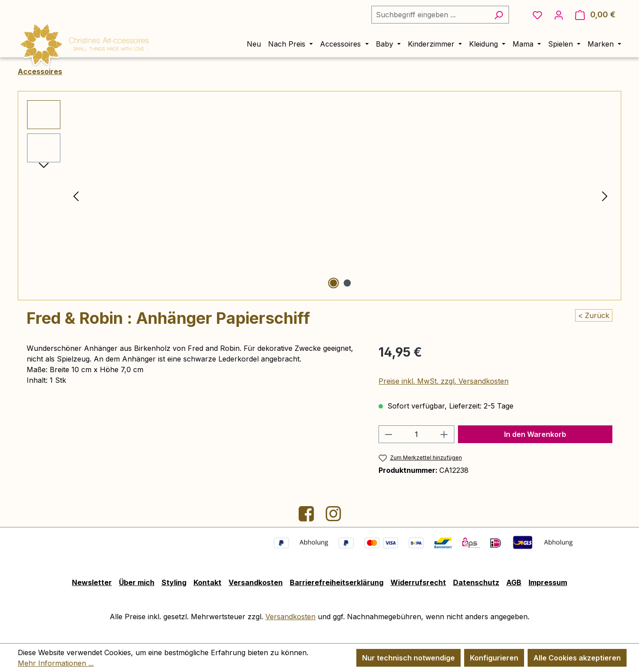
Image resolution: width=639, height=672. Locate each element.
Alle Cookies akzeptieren (577, 658)
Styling (174, 582)
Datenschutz (476, 582)
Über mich (137, 582)
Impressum (548, 582)
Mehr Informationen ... (56, 663)
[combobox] (430, 15)
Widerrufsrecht (418, 582)
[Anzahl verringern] (388, 434)
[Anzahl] (417, 434)
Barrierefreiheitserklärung (337, 582)
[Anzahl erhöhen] (444, 434)
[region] (319, 196)
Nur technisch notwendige (408, 658)
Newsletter (92, 582)
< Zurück (594, 315)
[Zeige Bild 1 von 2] (333, 283)
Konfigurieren (494, 658)
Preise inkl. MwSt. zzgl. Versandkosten (444, 381)
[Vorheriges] (76, 196)
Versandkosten (256, 582)
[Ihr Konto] (559, 15)
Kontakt (207, 582)
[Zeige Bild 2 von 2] (347, 283)
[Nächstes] (605, 196)
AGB (514, 582)
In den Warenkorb (535, 434)
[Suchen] (499, 15)
